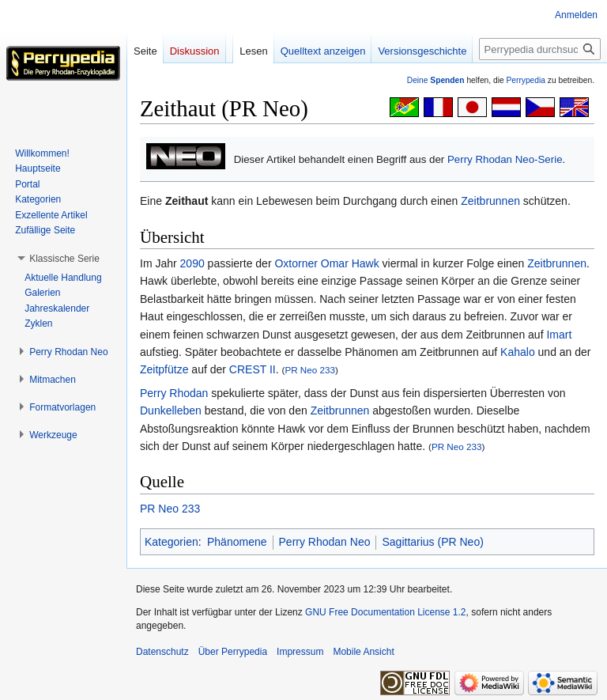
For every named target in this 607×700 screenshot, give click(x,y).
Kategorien (172, 542)
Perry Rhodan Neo (325, 542)
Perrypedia (526, 80)
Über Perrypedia (233, 652)
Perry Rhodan (174, 393)
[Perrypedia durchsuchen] (540, 49)
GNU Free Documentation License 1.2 (385, 612)
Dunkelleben (171, 411)
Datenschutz (162, 652)
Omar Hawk (350, 263)
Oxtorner (296, 263)
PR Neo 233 (310, 370)
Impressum (300, 652)
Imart (559, 335)
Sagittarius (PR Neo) (432, 542)
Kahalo (518, 352)
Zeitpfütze (164, 369)
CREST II (253, 369)
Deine (436, 80)
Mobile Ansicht (363, 652)
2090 (192, 263)
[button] (64, 259)
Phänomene (237, 542)
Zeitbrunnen (490, 201)
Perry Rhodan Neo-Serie (505, 159)
